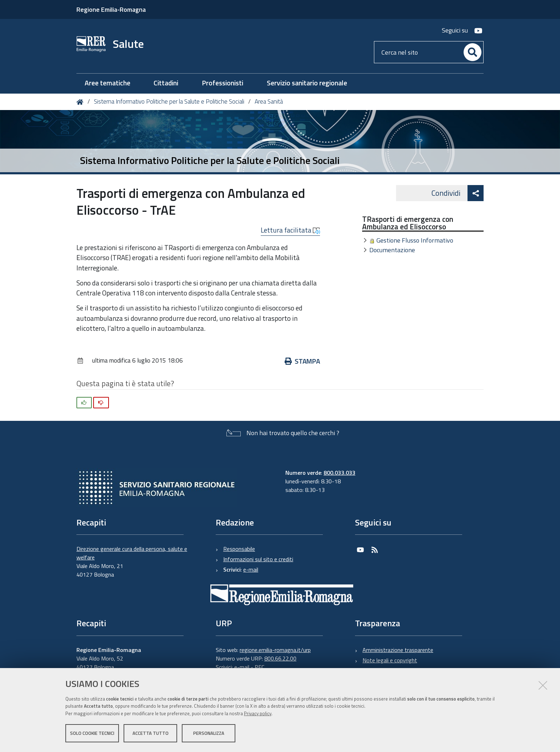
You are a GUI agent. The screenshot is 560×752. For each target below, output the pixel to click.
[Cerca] (472, 52)
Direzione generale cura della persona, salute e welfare (132, 553)
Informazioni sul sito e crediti (258, 559)
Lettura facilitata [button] (290, 230)
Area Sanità (269, 101)
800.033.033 (339, 473)
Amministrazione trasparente (398, 650)
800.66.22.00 (280, 658)
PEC (259, 667)
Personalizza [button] (209, 733)
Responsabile (239, 549)
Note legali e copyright (390, 660)
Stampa (302, 361)
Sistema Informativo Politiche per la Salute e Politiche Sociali (169, 101)
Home (81, 102)
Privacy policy (258, 714)
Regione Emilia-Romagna (111, 9)
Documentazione (392, 250)
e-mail (251, 569)
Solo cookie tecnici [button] (92, 733)
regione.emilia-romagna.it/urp (275, 650)
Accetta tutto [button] (151, 733)
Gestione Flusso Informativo (415, 240)
